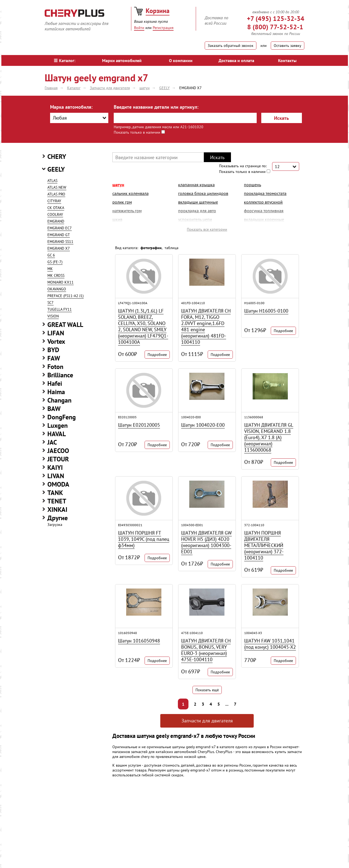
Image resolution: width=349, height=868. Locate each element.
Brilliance (60, 375)
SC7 (50, 303)
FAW (54, 358)
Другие (58, 518)
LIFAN (56, 333)
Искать (281, 118)
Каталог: (65, 60)
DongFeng (62, 417)
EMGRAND (56, 221)
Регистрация (163, 28)
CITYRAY (54, 201)
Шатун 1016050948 (139, 641)
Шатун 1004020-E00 (203, 425)
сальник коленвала (131, 193)
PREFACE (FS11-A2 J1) (66, 296)
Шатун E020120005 (139, 425)
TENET (57, 501)
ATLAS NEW (57, 187)
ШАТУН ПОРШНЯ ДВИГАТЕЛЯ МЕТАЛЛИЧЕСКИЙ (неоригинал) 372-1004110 (264, 545)
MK (50, 269)
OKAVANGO (57, 289)
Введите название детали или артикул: (156, 107)
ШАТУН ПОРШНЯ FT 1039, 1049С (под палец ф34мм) (144, 539)
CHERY (57, 157)
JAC (52, 442)
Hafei (55, 383)
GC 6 (51, 255)
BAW (54, 409)
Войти (139, 28)
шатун (118, 185)
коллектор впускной (263, 202)
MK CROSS (56, 275)
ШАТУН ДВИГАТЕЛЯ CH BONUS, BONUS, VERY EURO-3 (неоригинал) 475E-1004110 (206, 650)
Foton (55, 367)
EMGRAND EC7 (60, 228)
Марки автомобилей (122, 60)
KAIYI (55, 467)
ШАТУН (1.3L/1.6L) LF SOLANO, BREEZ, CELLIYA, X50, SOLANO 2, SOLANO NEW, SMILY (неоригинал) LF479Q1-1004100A (143, 326)
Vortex (56, 341)
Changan (59, 400)
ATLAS (52, 181)
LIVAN (56, 476)
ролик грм (122, 202)
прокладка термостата (265, 193)
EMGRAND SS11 (60, 242)
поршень (252, 185)
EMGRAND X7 (59, 248)
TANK (55, 493)
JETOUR (58, 459)
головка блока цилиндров (203, 193)
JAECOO (58, 451)
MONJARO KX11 (61, 282)
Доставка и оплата (236, 60)
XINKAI (57, 509)
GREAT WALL (65, 325)
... (227, 704)
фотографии (151, 248)
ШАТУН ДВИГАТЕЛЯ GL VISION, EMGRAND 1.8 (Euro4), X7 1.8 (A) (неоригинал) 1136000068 (269, 437)
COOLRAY (55, 214)
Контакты (287, 60)
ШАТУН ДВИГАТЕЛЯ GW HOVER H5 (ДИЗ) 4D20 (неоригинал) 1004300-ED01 (206, 542)
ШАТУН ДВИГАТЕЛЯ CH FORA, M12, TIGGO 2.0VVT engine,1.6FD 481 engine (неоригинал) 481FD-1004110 (206, 326)
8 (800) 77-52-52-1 (275, 27)
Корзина (158, 11)
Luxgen (58, 425)
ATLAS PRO (56, 194)
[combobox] (79, 118)
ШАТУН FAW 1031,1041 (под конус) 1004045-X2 (270, 644)
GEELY (56, 169)
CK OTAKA (56, 208)
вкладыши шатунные (198, 202)
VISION (53, 316)
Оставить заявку (288, 46)
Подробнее (157, 355)
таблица (172, 248)
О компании (181, 60)
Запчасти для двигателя (207, 721)
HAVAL (57, 434)
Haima (56, 392)
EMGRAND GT (59, 235)
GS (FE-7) (55, 262)
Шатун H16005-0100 (266, 311)
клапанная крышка (196, 185)
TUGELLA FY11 (60, 309)
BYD (53, 350)
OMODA (58, 484)
